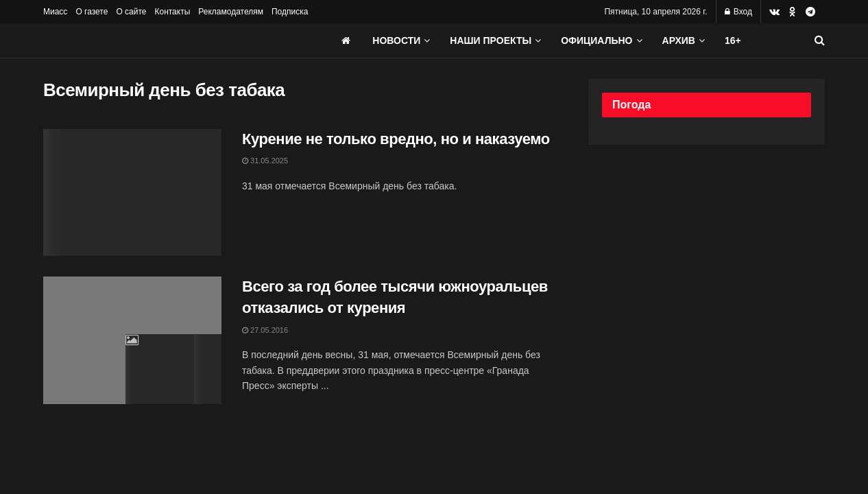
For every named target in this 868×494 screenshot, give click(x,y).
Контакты (172, 12)
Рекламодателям (231, 12)
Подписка (290, 12)
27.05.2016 (265, 330)
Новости (396, 40)
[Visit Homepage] (146, 40)
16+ (733, 40)
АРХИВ (679, 40)
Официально (596, 40)
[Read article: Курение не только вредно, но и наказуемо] (132, 193)
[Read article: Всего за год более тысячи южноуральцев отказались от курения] (132, 340)
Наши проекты (491, 40)
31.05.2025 (265, 161)
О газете (92, 12)
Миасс (55, 12)
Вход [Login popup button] (738, 12)
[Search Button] (820, 40)
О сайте (131, 12)
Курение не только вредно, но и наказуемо (396, 139)
